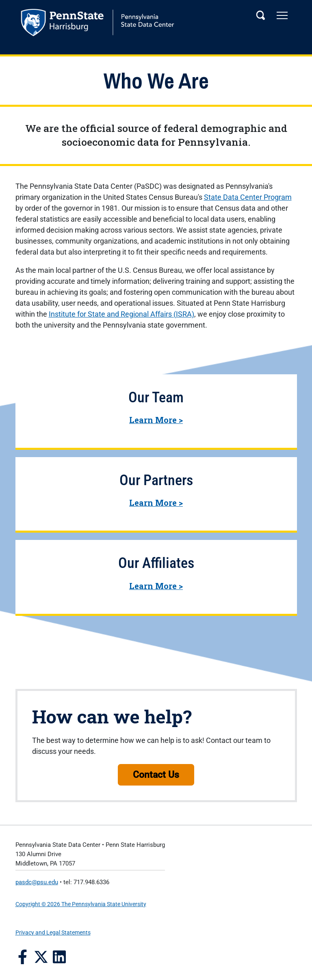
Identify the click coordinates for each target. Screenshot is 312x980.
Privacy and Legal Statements (53, 933)
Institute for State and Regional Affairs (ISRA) (121, 314)
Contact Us (156, 775)
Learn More (156, 420)
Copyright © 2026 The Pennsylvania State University (81, 904)
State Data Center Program (248, 197)
